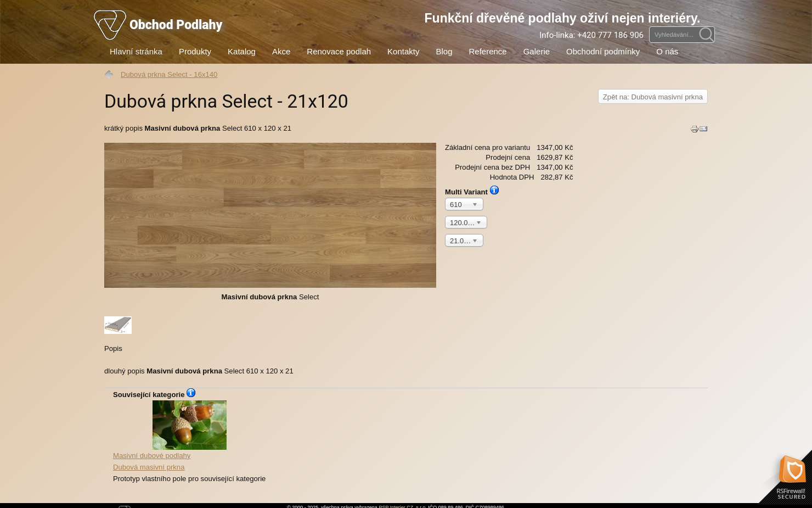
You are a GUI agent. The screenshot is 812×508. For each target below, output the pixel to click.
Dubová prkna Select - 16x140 (169, 74)
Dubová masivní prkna (189, 436)
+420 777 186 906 (610, 35)
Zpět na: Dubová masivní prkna (653, 97)
